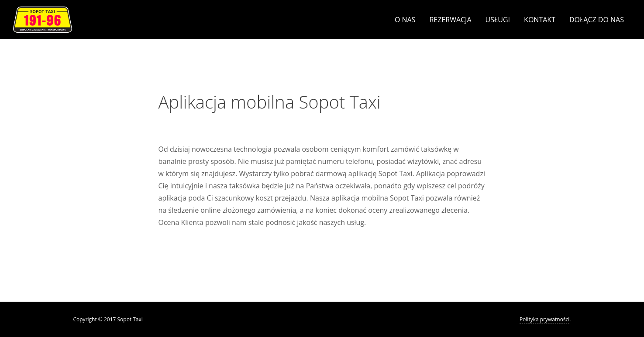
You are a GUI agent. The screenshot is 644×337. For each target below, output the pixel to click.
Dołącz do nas (597, 20)
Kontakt (540, 20)
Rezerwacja (450, 20)
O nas (405, 20)
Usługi (498, 20)
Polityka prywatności (544, 319)
